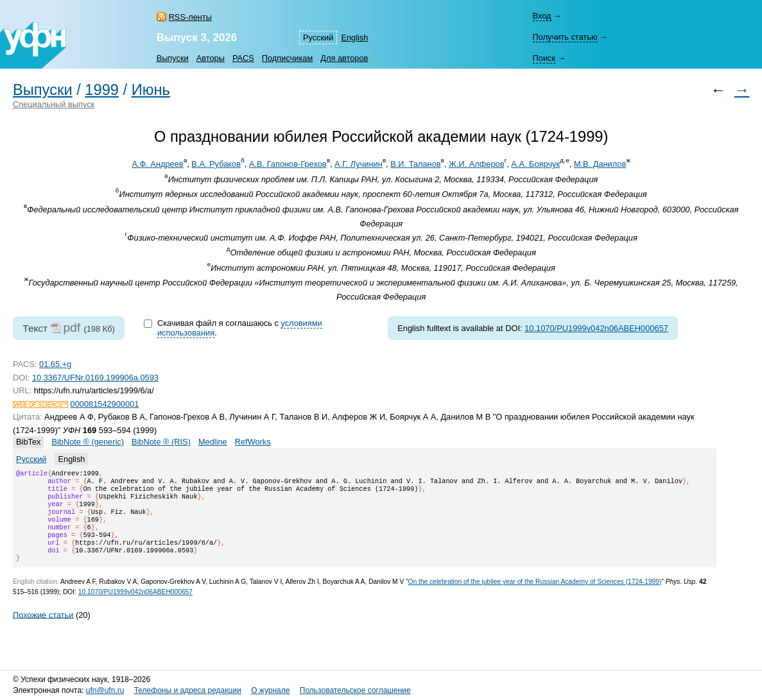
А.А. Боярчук (535, 164)
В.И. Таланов (415, 164)
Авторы (211, 58)
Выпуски (173, 58)
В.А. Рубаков (216, 164)
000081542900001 (105, 404)
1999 (102, 90)
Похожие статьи (43, 630)
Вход (541, 16)
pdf (72, 328)
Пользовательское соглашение (355, 690)
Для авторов (344, 58)
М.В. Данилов (600, 164)
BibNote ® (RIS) (161, 442)
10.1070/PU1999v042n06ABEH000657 (596, 328)
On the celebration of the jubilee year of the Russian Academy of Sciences (535, 597)
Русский (318, 38)
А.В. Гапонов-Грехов (288, 164)
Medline (213, 442)
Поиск (543, 58)
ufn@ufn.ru (105, 690)
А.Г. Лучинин (359, 164)
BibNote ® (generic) (88, 442)
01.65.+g (55, 364)
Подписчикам (287, 58)
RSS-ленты (190, 17)
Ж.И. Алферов (476, 164)
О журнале (270, 690)
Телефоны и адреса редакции (188, 690)
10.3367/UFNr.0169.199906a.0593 (95, 378)
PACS (243, 58)
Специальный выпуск (54, 104)
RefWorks (253, 442)
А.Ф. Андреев (157, 164)
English (354, 38)
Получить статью (565, 37)
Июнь (151, 90)
